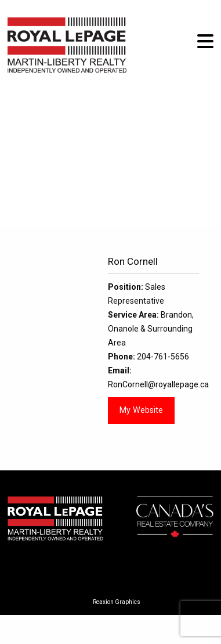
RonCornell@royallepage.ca (158, 384)
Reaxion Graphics (117, 602)
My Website (141, 410)
